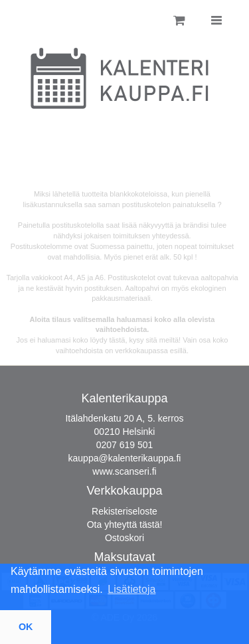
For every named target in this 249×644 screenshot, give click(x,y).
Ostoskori (124, 538)
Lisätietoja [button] (131, 589)
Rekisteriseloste (124, 511)
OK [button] (26, 627)
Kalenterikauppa (124, 398)
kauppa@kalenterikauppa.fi (125, 458)
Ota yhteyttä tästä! (125, 524)
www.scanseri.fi (124, 471)
